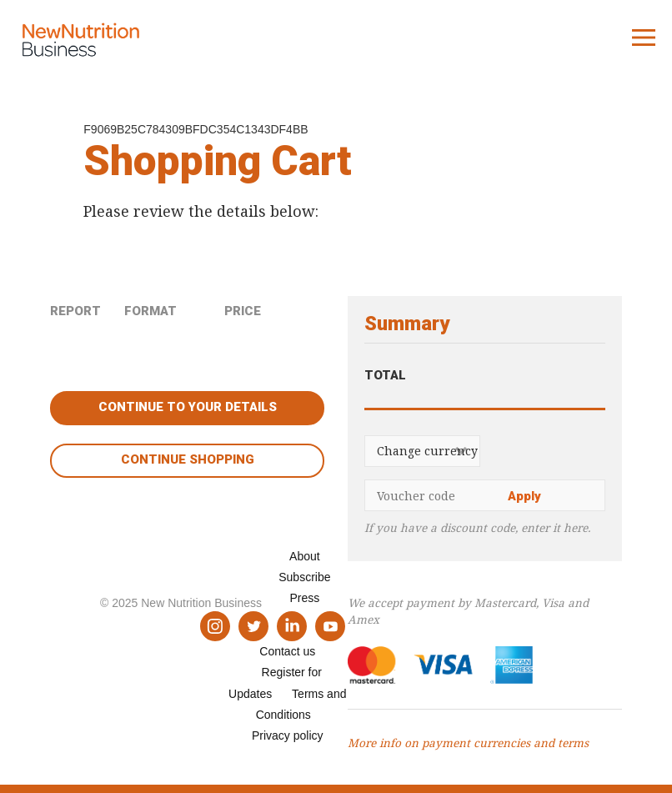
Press (304, 598)
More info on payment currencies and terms (468, 743)
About (305, 556)
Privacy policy (288, 735)
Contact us (287, 651)
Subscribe (304, 577)
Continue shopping (188, 459)
